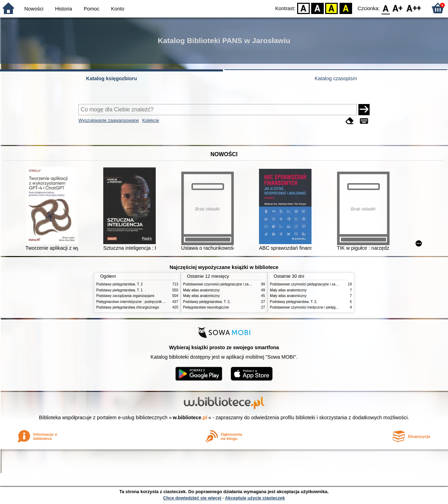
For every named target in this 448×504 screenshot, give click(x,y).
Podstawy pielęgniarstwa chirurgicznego (128, 307)
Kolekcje (150, 120)
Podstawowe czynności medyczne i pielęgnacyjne (309, 307)
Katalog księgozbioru (112, 78)
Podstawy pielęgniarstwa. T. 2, (207, 302)
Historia (64, 9)
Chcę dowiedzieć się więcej (192, 498)
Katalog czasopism (336, 78)
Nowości (34, 9)
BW (317, 8)
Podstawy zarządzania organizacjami (125, 296)
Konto (118, 9)
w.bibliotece (190, 417)
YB (332, 8)
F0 (386, 8)
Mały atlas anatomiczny (201, 290)
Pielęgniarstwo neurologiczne (206, 307)
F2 (414, 8)
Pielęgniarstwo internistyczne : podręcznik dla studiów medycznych (149, 302)
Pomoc (92, 9)
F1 (398, 8)
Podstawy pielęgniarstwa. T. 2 (120, 284)
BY (346, 8)
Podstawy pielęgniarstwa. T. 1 (120, 290)
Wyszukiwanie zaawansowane (109, 120)
